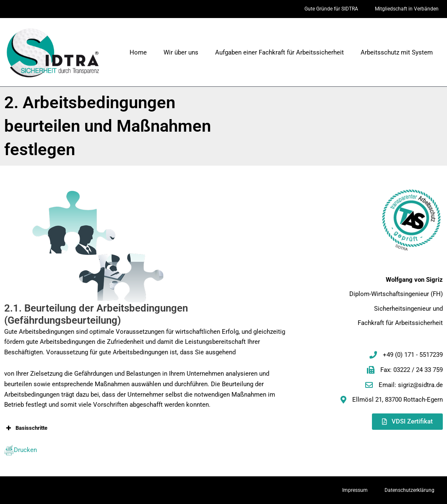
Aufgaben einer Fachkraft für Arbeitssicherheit (279, 52)
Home (138, 52)
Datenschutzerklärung (409, 490)
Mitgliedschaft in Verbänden (407, 9)
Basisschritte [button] (26, 428)
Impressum (355, 490)
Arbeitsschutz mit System (397, 52)
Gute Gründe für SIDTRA (331, 9)
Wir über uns (181, 52)
